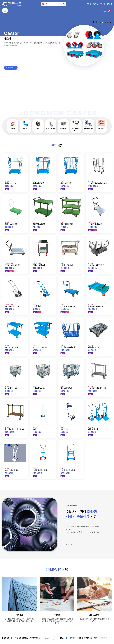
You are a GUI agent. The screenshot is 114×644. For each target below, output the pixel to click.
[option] (32, 638)
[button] (100, 22)
